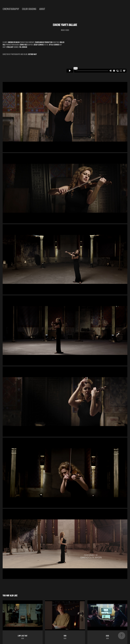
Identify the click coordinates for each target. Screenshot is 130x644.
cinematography (11, 9)
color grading (29, 9)
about (42, 9)
